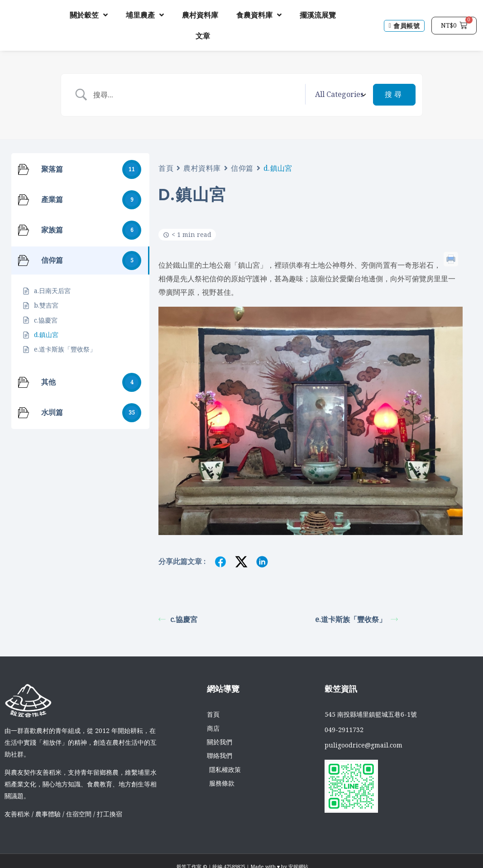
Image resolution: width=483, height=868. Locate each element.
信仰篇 (242, 168)
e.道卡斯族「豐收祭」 (356, 619)
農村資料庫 (200, 15)
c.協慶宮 (178, 619)
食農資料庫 (259, 15)
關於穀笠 (89, 15)
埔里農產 (145, 15)
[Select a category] (339, 95)
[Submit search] (394, 95)
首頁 (166, 168)
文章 (203, 36)
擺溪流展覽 (318, 15)
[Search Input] (198, 95)
